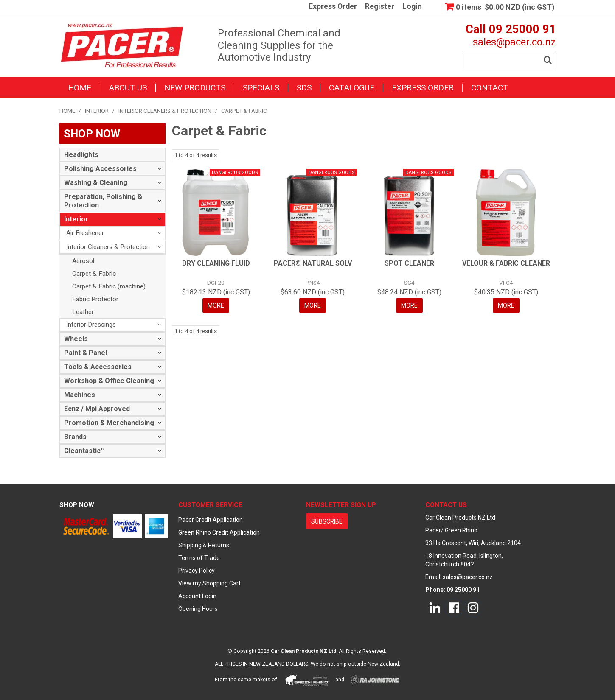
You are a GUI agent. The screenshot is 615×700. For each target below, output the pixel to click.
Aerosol (83, 261)
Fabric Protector (95, 299)
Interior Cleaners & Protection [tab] (108, 247)
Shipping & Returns (204, 545)
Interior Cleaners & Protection (165, 111)
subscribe (327, 521)
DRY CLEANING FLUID (216, 263)
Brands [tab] (75, 437)
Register (380, 7)
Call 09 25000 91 (511, 29)
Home (80, 88)
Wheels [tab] (76, 339)
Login (412, 7)
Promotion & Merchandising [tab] (109, 423)
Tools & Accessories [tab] (98, 367)
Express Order (333, 7)
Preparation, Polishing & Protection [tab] (103, 201)
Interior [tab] (76, 219)
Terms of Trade (199, 558)
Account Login (197, 596)
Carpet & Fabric (94, 274)
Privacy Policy (197, 571)
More (216, 305)
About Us (128, 88)
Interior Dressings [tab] (91, 325)
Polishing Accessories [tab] (100, 169)
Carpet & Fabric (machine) (109, 286)
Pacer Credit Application (211, 520)
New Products (195, 88)
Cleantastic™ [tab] (84, 451)
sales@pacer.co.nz (514, 42)
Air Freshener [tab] (85, 233)
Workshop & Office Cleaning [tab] (109, 381)
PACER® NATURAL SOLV (313, 263)
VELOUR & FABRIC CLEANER (506, 263)
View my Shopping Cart (209, 583)
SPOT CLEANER (409, 263)
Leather (83, 312)
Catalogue (352, 88)
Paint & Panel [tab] (86, 353)
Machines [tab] (80, 395)
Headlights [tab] (81, 155)
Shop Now (77, 505)
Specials (261, 88)
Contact (490, 88)
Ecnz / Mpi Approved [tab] (97, 409)
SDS (304, 88)
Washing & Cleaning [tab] (96, 183)
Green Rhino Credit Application (219, 532)
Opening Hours (198, 609)
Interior (97, 111)
